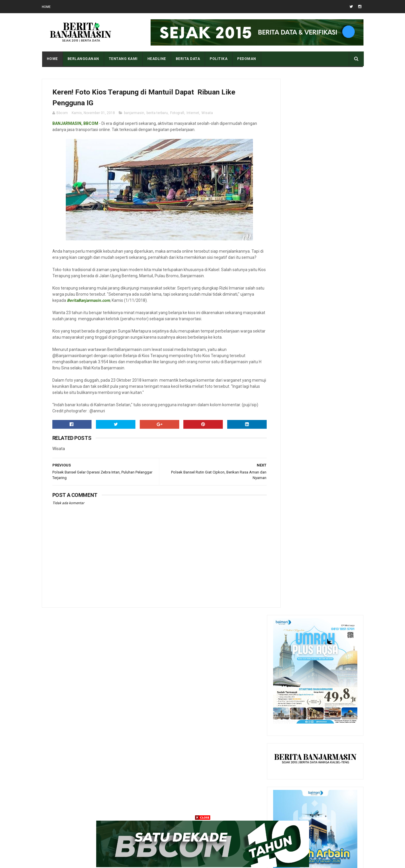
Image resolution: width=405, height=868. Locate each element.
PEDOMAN (246, 59)
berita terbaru (157, 115)
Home (46, 7)
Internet (193, 115)
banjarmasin (134, 115)
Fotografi (177, 115)
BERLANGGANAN (83, 59)
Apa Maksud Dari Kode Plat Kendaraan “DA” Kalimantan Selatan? (330, 638)
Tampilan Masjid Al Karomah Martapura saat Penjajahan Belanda (328, 665)
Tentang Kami (123, 59)
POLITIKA (218, 59)
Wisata (207, 115)
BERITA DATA (188, 59)
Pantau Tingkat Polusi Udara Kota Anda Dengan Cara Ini (328, 692)
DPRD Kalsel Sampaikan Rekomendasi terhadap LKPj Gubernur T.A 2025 (327, 745)
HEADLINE (156, 59)
